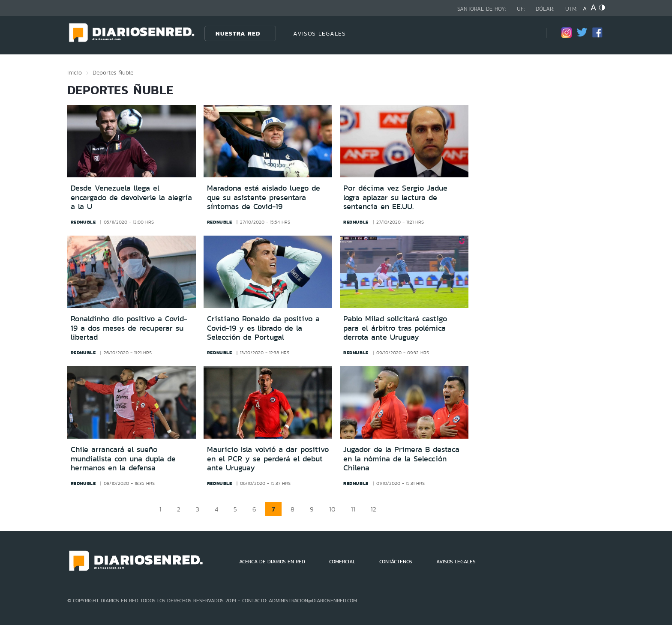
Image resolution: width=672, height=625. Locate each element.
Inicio (75, 72)
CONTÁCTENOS (396, 562)
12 (373, 509)
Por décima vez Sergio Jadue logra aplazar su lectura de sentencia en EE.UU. (395, 197)
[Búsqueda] (527, 33)
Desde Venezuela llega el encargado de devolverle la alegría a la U (131, 197)
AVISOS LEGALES (319, 33)
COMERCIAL (342, 562)
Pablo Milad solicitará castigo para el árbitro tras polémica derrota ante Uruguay (395, 328)
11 (353, 509)
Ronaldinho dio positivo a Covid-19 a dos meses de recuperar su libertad (129, 328)
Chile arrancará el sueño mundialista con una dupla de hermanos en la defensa (123, 459)
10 (332, 509)
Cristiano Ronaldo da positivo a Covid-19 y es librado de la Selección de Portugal (263, 328)
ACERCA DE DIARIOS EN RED (272, 562)
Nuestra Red (238, 33)
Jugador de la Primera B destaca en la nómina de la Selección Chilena (401, 459)
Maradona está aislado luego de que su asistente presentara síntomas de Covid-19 (264, 197)
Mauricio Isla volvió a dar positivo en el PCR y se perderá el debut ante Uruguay (268, 459)
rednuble (83, 222)
